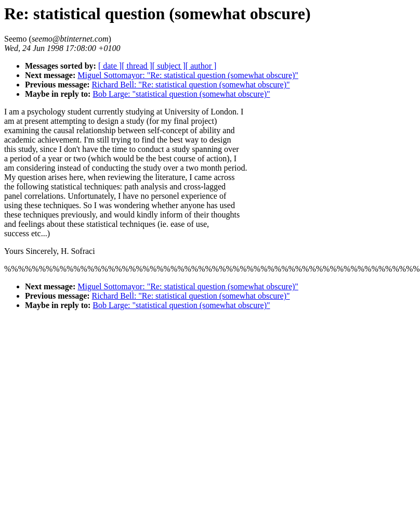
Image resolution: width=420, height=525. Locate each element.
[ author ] (201, 66)
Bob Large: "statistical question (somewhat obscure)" (181, 94)
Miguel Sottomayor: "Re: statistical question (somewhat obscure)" (188, 75)
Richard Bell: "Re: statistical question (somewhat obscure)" (191, 85)
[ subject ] (169, 66)
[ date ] (110, 66)
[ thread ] (137, 66)
